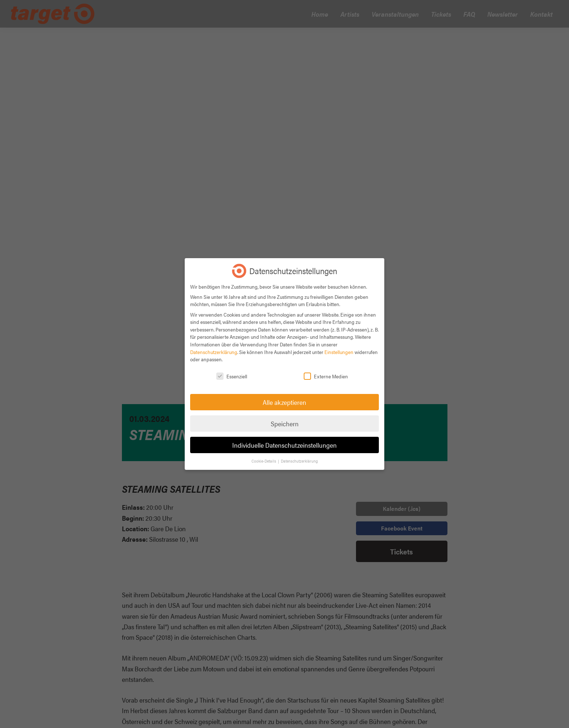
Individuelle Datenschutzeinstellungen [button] (284, 445)
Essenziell (232, 376)
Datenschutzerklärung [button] (299, 461)
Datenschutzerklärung (214, 352)
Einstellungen (339, 352)
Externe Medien (326, 376)
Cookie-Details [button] (264, 461)
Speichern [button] (285, 424)
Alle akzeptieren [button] (284, 402)
